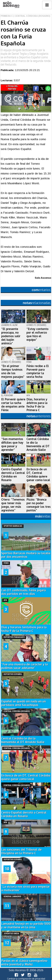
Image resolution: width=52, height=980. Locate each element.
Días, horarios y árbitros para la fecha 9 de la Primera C (37, 405)
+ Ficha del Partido (12, 88)
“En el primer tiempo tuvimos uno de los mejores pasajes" (13, 371)
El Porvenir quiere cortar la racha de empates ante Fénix (13, 405)
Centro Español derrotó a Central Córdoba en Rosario (13, 475)
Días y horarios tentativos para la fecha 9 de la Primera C (24, 629)
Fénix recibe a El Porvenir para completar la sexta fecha (38, 371)
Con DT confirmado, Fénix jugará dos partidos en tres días (24, 592)
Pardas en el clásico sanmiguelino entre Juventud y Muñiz (24, 962)
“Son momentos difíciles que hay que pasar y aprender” (12, 444)
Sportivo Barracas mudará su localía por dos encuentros (26, 555)
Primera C (7, 16)
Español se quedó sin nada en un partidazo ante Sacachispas (24, 703)
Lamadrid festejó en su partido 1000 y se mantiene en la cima (26, 925)
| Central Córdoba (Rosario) (32, 16)
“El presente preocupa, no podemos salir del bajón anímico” (11, 336)
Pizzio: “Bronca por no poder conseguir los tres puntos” (39, 505)
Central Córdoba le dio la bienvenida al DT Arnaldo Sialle (38, 444)
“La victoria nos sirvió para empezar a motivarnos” (26, 888)
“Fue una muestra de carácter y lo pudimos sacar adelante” (25, 666)
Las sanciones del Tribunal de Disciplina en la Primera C (21, 851)
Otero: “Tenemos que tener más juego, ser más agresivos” (13, 505)
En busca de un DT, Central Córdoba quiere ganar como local (38, 475)
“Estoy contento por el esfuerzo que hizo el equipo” (37, 334)
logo (11, 5)
